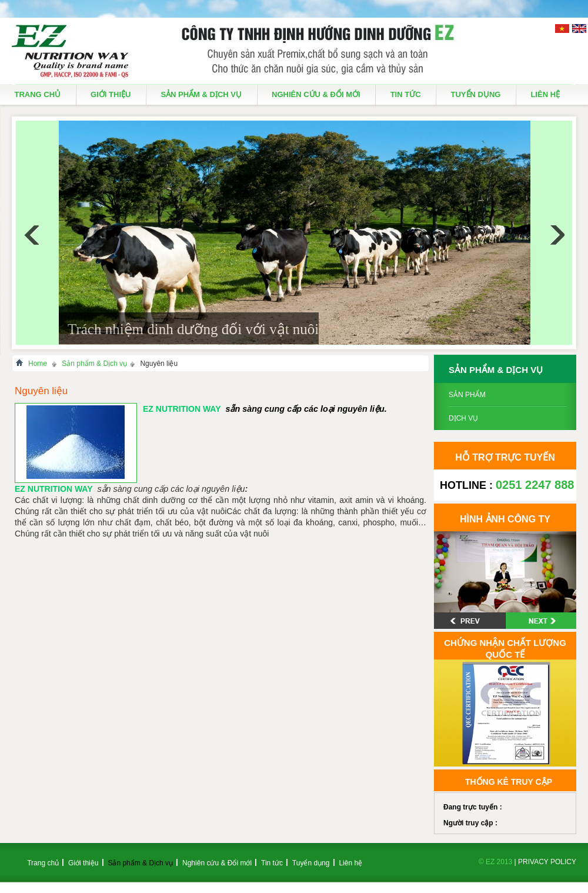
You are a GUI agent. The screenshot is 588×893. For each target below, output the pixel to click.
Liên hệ (545, 94)
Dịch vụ (463, 418)
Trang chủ (38, 94)
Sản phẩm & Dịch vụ (201, 94)
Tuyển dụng (476, 94)
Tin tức (406, 94)
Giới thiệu (111, 94)
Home (38, 364)
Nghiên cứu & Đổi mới (316, 94)
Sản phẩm (467, 395)
